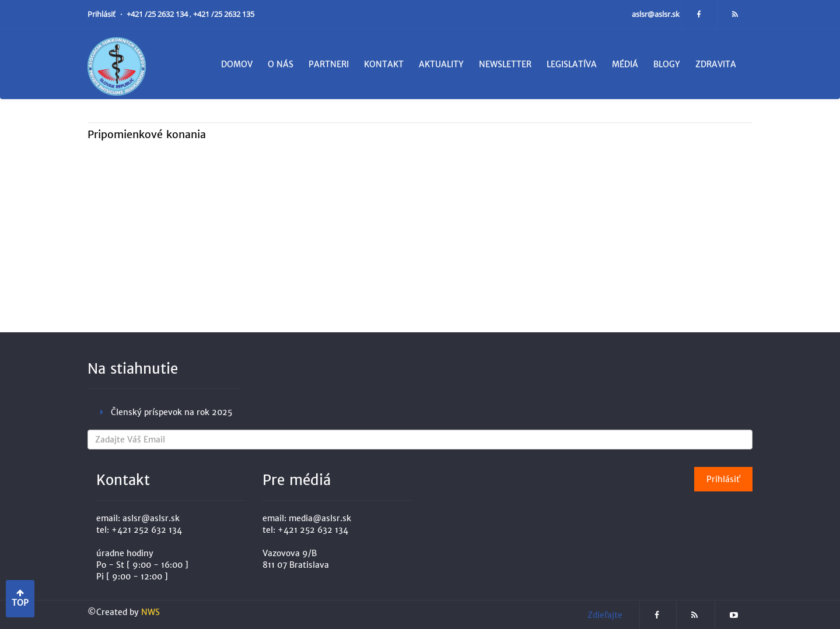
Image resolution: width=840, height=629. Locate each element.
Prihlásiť (102, 14)
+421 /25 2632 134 (158, 14)
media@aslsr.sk (320, 518)
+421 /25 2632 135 (224, 14)
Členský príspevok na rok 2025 (171, 412)
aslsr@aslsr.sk (657, 14)
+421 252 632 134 (147, 530)
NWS (150, 612)
